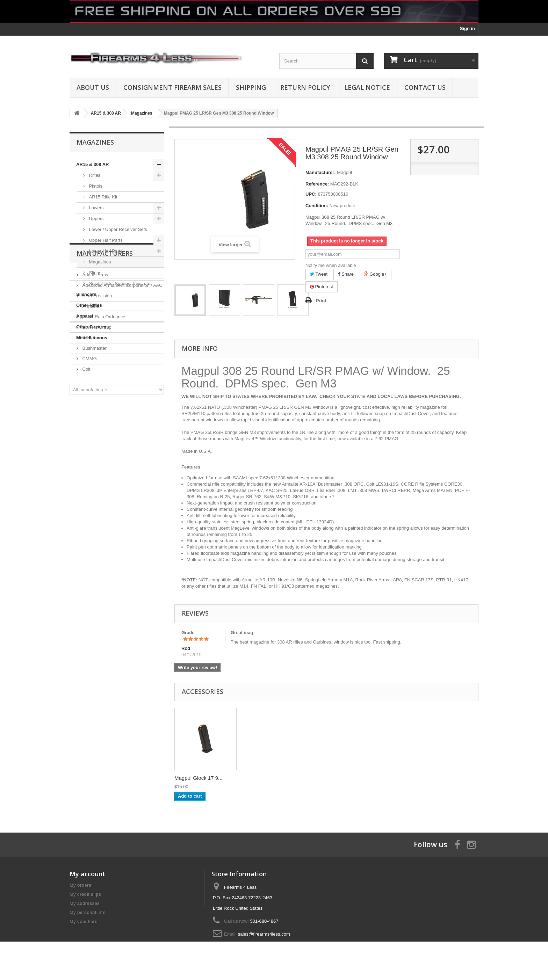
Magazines (99, 262)
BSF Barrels (94, 446)
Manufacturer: (321, 172)
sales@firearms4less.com (264, 934)
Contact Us (425, 87)
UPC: (311, 194)
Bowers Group (96, 435)
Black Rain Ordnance (103, 425)
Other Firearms (92, 327)
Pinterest (322, 287)
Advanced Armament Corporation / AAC (122, 394)
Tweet (319, 274)
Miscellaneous (92, 338)
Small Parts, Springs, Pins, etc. (120, 284)
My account (87, 874)
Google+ (376, 274)
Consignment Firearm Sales (172, 87)
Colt (86, 477)
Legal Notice (367, 87)
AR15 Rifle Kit (103, 197)
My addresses (85, 903)
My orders (80, 885)
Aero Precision (96, 404)
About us (93, 87)
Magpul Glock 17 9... (199, 778)
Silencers (86, 294)
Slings (95, 273)
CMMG (89, 467)
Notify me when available (331, 265)
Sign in (467, 28)
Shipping (251, 87)
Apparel (85, 316)
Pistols (95, 186)
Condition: (317, 206)
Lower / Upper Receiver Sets (117, 229)
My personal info (88, 912)
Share (346, 274)
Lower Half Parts (105, 251)
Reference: (317, 184)
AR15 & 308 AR (92, 164)
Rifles (94, 175)
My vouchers (83, 921)
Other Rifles (89, 305)
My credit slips (85, 894)
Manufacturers (105, 364)
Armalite (90, 415)
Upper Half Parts (105, 240)
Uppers (96, 219)
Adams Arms (95, 383)
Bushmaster (94, 456)
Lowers (96, 208)
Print (321, 301)
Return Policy (305, 87)
